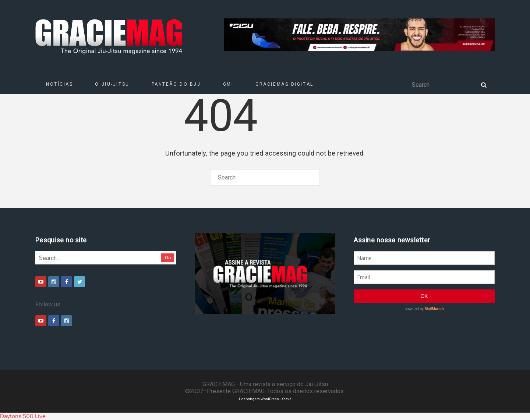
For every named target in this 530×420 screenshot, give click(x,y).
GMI (228, 84)
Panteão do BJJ (176, 84)
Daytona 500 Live (23, 416)
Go (168, 258)
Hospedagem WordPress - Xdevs (265, 399)
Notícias (59, 84)
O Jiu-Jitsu (112, 84)
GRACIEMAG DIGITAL (285, 84)
